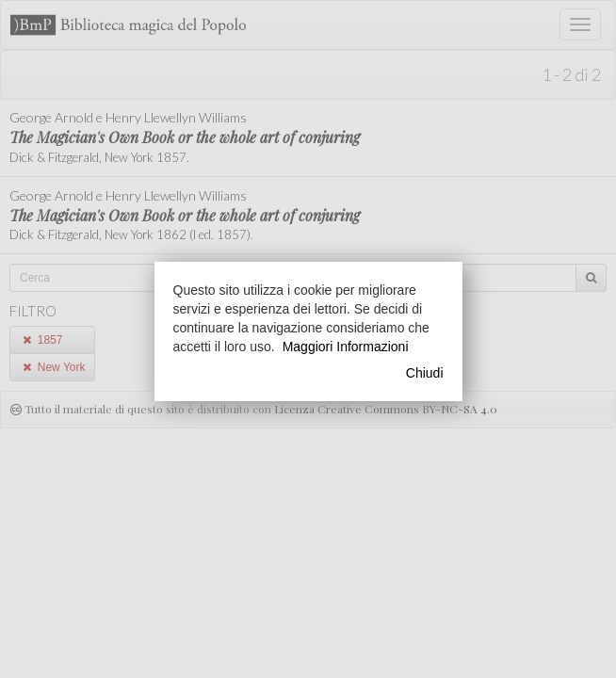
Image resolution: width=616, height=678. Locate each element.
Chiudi (425, 373)
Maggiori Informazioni (346, 347)
